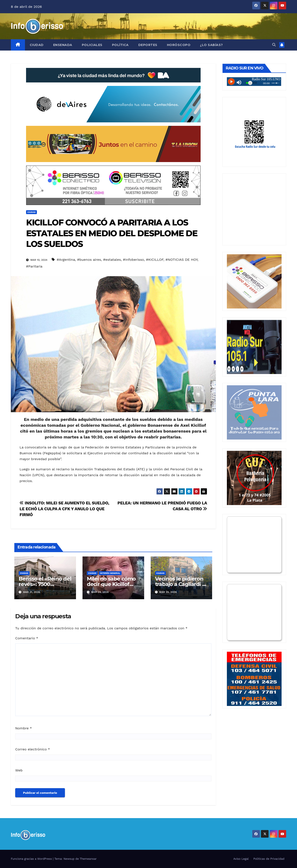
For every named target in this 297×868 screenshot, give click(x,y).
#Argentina (66, 260)
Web (19, 770)
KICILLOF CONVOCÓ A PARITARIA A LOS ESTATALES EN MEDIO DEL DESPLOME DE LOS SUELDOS (112, 233)
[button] (274, 45)
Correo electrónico (33, 749)
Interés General (110, 573)
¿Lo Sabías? (211, 45)
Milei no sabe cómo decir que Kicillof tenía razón (111, 584)
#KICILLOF (155, 260)
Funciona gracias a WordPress (32, 859)
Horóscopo (179, 45)
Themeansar (88, 859)
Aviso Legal (241, 859)
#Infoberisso (133, 260)
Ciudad (37, 45)
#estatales (112, 260)
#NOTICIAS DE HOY (181, 260)
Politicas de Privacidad (269, 859)
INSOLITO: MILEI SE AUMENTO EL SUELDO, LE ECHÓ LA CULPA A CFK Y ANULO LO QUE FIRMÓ (64, 509)
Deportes (148, 45)
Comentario (27, 638)
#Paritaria (34, 266)
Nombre (24, 728)
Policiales (92, 45)
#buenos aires (89, 260)
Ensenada (63, 45)
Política (120, 45)
